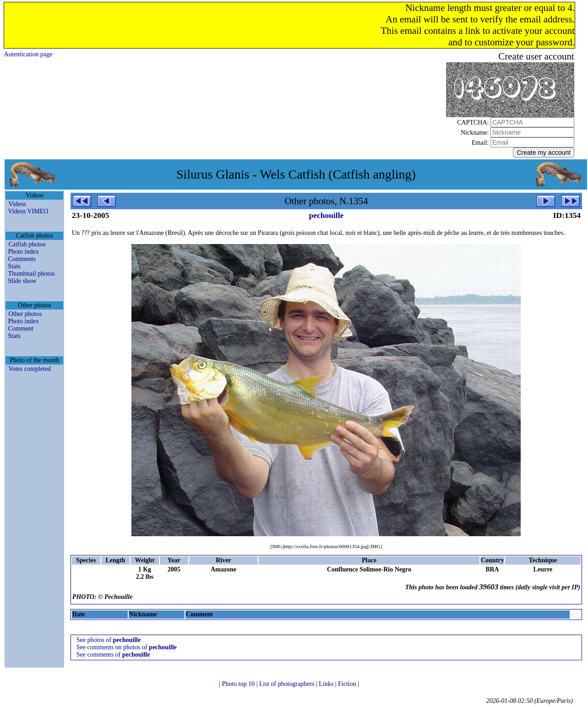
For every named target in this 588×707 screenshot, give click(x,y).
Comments (22, 259)
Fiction (348, 684)
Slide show (22, 281)
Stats (14, 266)
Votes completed (30, 369)
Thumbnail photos (31, 274)
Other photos (25, 314)
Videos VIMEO (28, 211)
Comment (20, 329)
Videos (17, 204)
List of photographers (288, 684)
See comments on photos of (127, 647)
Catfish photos (27, 244)
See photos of (109, 640)
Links (327, 684)
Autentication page (28, 54)
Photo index (23, 252)
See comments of (113, 655)
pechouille (327, 215)
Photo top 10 (239, 684)
